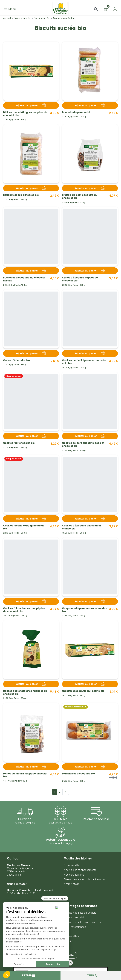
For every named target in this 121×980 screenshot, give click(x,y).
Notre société (72, 865)
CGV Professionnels (75, 927)
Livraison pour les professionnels (82, 922)
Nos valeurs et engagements (80, 870)
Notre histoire (72, 884)
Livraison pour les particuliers (80, 913)
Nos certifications (74, 875)
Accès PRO (70, 941)
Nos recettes (71, 936)
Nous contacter (17, 884)
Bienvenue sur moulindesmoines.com (85, 879)
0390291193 (14, 875)
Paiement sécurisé (74, 917)
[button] (96, 9)
